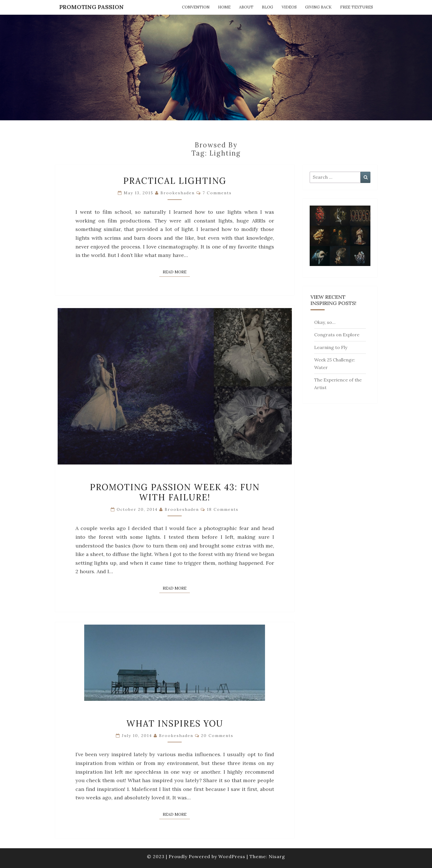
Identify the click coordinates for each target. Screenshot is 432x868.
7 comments (217, 193)
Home (224, 7)
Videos (289, 7)
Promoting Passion (92, 7)
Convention (196, 7)
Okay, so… (325, 322)
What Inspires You (175, 723)
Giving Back (318, 7)
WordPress (232, 856)
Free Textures (357, 7)
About (246, 7)
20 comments (217, 736)
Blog (268, 7)
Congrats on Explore (337, 335)
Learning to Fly (331, 347)
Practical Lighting (175, 181)
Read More (176, 272)
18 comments (223, 509)
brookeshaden (178, 193)
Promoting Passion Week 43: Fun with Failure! (175, 492)
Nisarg (277, 856)
